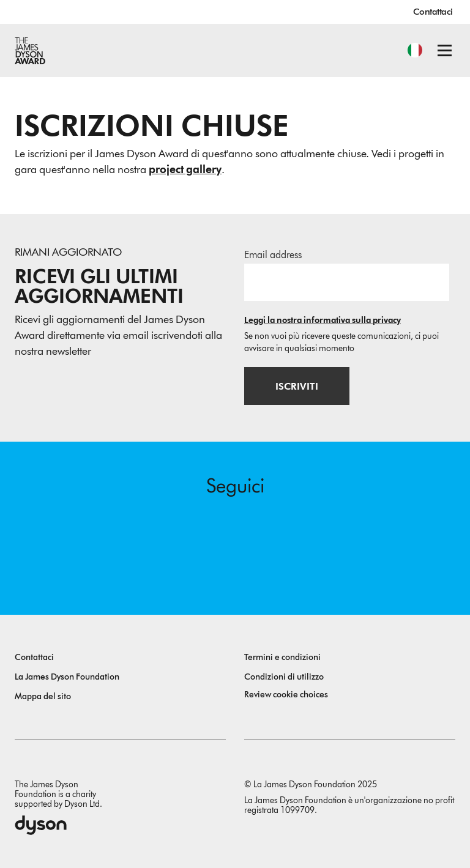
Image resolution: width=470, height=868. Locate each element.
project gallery (185, 169)
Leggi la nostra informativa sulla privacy (323, 320)
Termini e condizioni (282, 657)
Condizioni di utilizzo (284, 677)
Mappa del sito (43, 696)
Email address (273, 255)
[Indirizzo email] (347, 282)
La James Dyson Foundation (67, 677)
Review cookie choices (286, 695)
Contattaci (433, 12)
